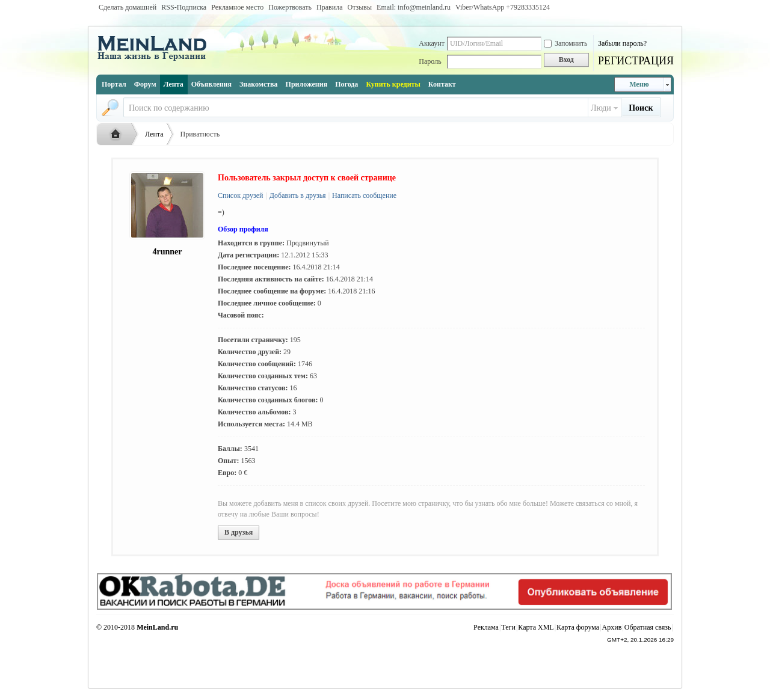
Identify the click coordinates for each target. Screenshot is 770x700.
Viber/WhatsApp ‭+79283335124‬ (503, 7)
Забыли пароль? (622, 43)
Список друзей (240, 195)
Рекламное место (237, 7)
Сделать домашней (128, 7)
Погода (346, 84)
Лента (174, 84)
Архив (612, 627)
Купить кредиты (393, 84)
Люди (601, 108)
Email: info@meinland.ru (414, 7)
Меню (639, 84)
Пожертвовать (290, 7)
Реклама (486, 627)
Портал (114, 84)
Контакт (442, 84)
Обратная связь (648, 627)
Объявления (211, 84)
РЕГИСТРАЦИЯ (636, 61)
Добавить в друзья (297, 195)
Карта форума (578, 627)
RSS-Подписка (184, 7)
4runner (168, 252)
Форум (145, 84)
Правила (329, 7)
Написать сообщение (363, 195)
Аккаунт (432, 43)
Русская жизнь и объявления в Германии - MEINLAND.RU (119, 135)
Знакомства (259, 84)
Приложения (307, 84)
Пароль (430, 61)
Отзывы (359, 7)
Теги (508, 627)
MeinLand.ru (157, 627)
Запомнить (566, 43)
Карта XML (536, 627)
